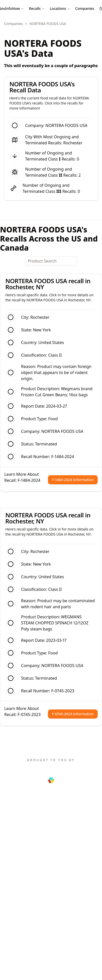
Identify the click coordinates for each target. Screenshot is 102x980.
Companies (85, 8)
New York (42, 330)
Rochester (73, 143)
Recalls (37, 8)
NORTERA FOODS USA (62, 431)
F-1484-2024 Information (73, 480)
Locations (60, 8)
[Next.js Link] (51, 780)
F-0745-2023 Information (73, 714)
